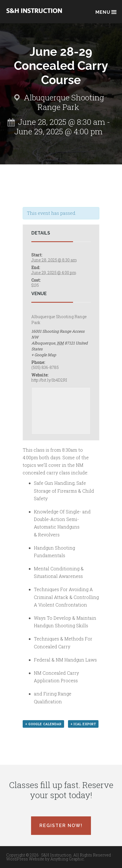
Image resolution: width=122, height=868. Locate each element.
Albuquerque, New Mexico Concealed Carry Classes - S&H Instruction (34, 14)
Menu (106, 12)
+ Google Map (44, 355)
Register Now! (61, 825)
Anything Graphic (67, 859)
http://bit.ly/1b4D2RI (49, 380)
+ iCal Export (83, 724)
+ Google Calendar (43, 724)
